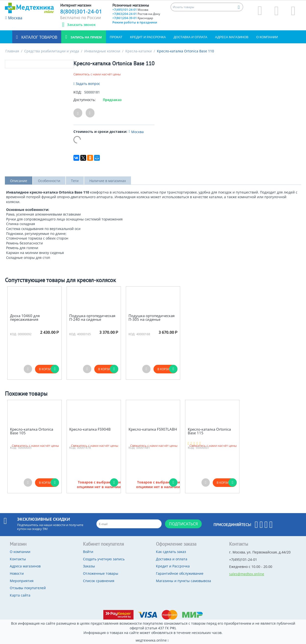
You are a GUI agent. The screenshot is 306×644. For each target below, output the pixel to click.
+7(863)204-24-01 (136, 14)
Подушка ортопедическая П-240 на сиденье (92, 317)
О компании (267, 37)
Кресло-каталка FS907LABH (153, 429)
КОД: (78, 92)
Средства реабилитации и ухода (52, 51)
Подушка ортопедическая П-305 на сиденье (152, 317)
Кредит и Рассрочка (148, 37)
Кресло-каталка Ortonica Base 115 (209, 431)
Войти (88, 552)
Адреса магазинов (232, 37)
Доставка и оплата (190, 37)
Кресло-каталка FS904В (90, 429)
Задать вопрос (87, 84)
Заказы (89, 566)
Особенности (49, 181)
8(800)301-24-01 (81, 11)
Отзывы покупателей (28, 588)
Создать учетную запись (104, 559)
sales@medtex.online (247, 574)
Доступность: (85, 100)
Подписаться (183, 524)
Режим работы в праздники (135, 22)
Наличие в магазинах (108, 181)
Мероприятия (22, 581)
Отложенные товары (101, 573)
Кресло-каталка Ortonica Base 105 (32, 431)
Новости (17, 573)
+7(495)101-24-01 (130, 10)
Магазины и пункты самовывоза (183, 581)
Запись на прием (86, 37)
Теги (75, 181)
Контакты (18, 559)
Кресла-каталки (139, 51)
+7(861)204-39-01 (133, 18)
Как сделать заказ (171, 552)
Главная (12, 51)
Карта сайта (20, 595)
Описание (19, 181)
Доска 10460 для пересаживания (25, 317)
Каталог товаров (39, 37)
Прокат (116, 37)
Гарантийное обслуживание (180, 573)
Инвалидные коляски (102, 51)
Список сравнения (99, 581)
